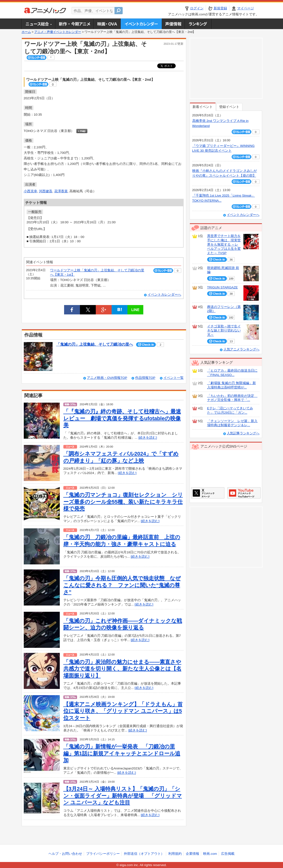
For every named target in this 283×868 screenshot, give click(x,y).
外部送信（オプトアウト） (144, 854)
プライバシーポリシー (103, 854)
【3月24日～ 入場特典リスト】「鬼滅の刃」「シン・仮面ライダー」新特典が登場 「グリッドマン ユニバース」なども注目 (123, 796)
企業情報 (193, 854)
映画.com (210, 854)
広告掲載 (228, 854)
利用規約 (175, 854)
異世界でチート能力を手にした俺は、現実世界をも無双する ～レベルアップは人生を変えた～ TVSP (224, 244)
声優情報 (173, 24)
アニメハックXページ (208, 493)
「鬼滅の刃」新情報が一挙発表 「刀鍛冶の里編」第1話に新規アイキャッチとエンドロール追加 (122, 753)
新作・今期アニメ (74, 24)
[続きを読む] (148, 438)
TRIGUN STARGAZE (223, 287)
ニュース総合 (38, 24)
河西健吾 (46, 191)
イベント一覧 (174, 378)
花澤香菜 (61, 191)
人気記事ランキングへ (243, 433)
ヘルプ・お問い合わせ (65, 854)
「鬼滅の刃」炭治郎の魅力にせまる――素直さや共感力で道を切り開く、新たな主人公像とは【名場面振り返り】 (122, 669)
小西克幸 (30, 191)
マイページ (246, 8)
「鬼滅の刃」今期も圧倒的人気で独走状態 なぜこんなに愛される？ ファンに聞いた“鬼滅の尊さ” (122, 585)
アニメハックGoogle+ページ (244, 493)
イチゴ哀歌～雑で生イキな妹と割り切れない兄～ (224, 331)
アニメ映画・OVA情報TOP (107, 378)
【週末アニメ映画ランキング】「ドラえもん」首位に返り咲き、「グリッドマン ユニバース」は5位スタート (123, 711)
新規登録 (220, 8)
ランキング (198, 24)
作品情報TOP (145, 378)
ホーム (26, 32)
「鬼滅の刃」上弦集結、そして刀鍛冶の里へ (95, 344)
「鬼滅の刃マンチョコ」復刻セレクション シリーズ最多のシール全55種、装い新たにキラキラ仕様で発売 (123, 502)
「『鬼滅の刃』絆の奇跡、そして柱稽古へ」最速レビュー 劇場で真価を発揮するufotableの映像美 (122, 418)
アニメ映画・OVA (107, 24)
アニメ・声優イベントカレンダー (141, 24)
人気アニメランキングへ (241, 349)
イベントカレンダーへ (164, 295)
